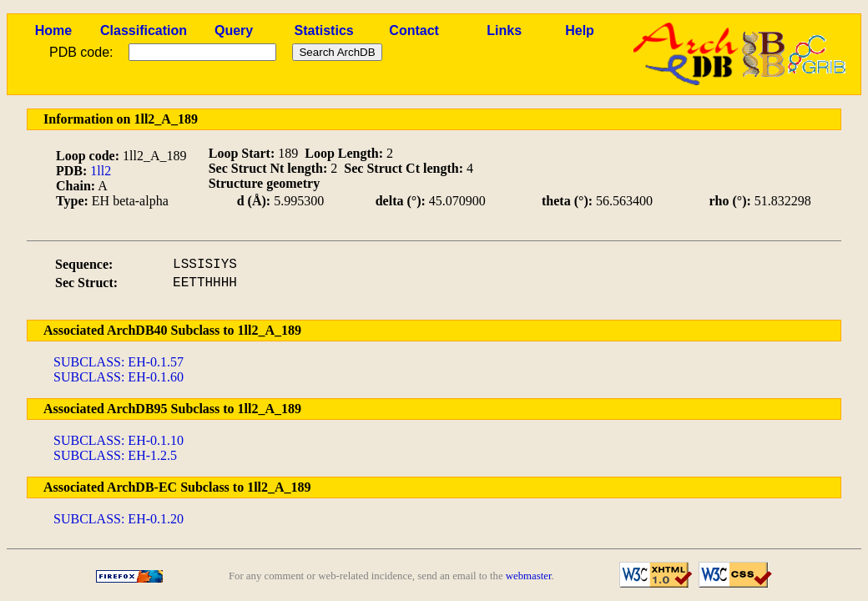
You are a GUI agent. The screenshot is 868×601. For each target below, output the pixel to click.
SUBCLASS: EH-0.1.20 (119, 519)
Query (234, 30)
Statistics (324, 30)
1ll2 (101, 171)
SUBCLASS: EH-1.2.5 (115, 455)
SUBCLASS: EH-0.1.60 (119, 377)
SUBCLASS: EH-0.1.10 (119, 440)
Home (53, 30)
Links (504, 30)
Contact (414, 30)
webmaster (529, 576)
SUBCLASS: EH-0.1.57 (119, 362)
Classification (144, 30)
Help (580, 30)
